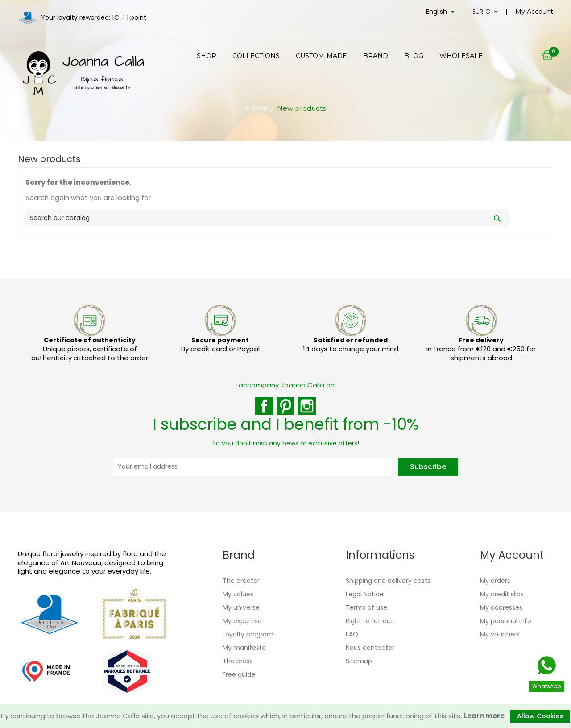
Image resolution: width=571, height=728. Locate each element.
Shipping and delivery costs (388, 581)
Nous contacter (370, 648)
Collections (256, 56)
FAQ (352, 634)
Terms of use (366, 607)
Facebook (264, 406)
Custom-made (321, 56)
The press (238, 661)
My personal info (506, 621)
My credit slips (502, 594)
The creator (241, 581)
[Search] (267, 218)
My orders (495, 581)
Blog (414, 56)
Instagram (307, 406)
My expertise (242, 621)
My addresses (501, 607)
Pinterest (285, 406)
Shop (207, 56)
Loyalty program (248, 634)
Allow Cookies (540, 716)
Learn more (483, 716)
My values (238, 594)
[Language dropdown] (442, 13)
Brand (376, 56)
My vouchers (500, 634)
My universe (241, 607)
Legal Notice (365, 594)
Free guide (239, 674)
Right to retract (370, 621)
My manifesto (244, 648)
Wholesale (461, 56)
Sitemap (359, 661)
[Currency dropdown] (486, 13)
